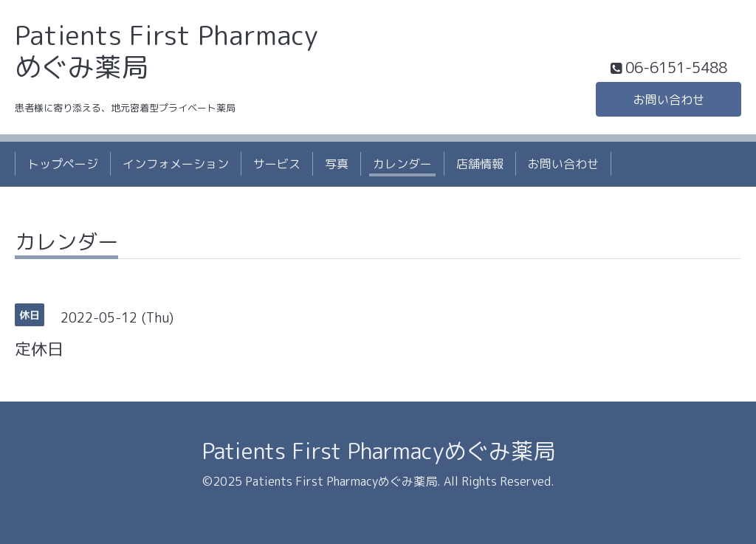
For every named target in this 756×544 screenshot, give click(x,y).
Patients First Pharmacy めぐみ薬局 (166, 51)
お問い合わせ (669, 100)
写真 (337, 164)
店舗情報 (480, 164)
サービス (277, 164)
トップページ (63, 164)
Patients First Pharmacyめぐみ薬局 (378, 451)
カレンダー (402, 164)
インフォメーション (176, 164)
